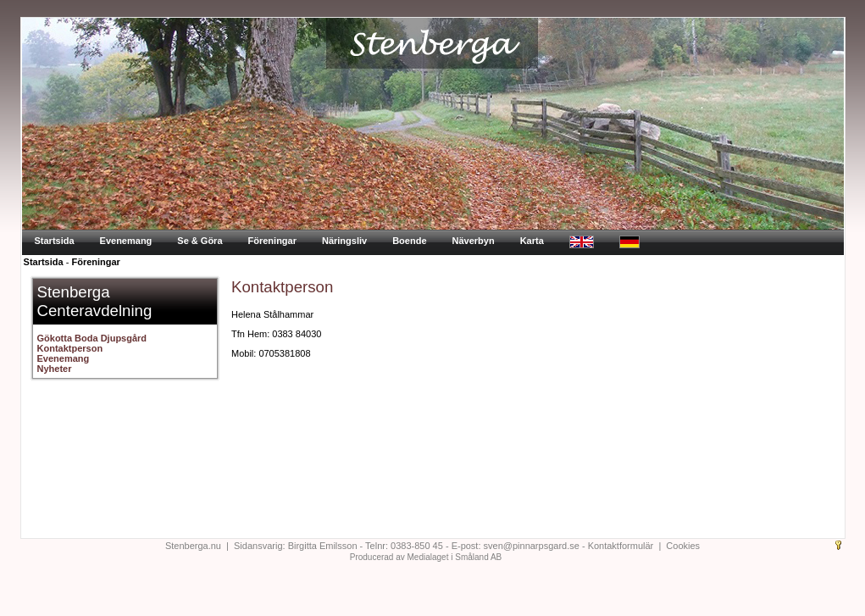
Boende (409, 241)
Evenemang (126, 241)
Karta (532, 241)
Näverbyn (474, 241)
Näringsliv (344, 241)
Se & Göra (200, 241)
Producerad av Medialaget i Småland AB (426, 557)
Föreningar (272, 241)
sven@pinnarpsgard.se (532, 546)
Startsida (55, 241)
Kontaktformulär (621, 546)
